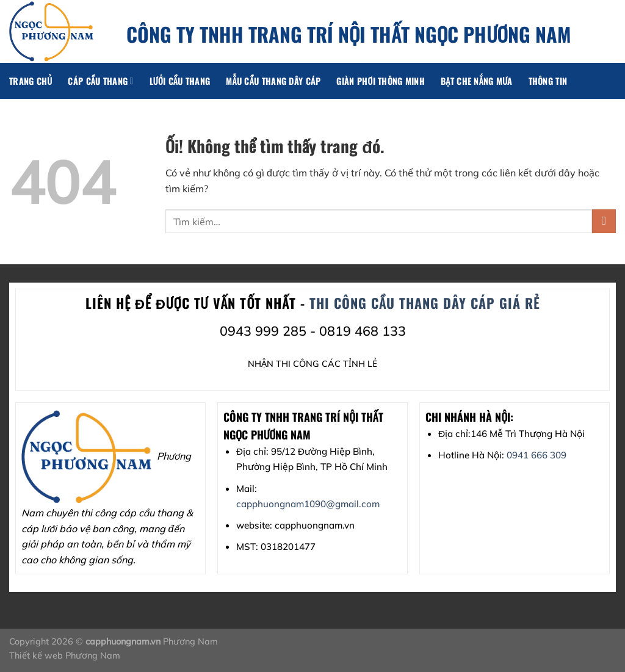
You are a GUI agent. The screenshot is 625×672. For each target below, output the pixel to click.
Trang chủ (31, 81)
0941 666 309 (536, 455)
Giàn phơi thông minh (381, 81)
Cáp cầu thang (100, 81)
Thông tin (548, 81)
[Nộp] (604, 221)
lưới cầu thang (180, 81)
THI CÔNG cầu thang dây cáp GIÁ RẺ (424, 303)
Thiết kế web (37, 656)
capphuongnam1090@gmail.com (308, 504)
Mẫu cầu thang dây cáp (273, 81)
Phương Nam (93, 656)
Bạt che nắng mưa (477, 81)
